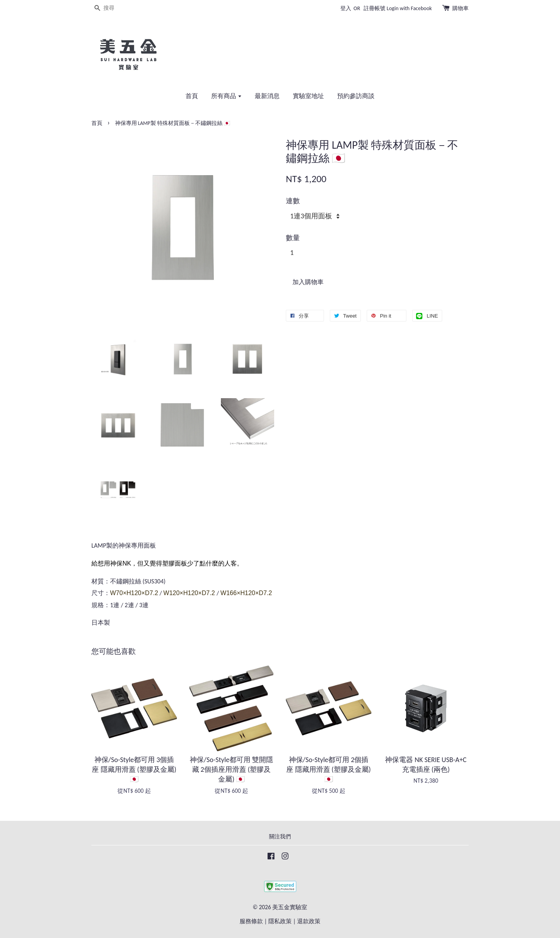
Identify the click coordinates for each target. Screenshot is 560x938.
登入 (346, 8)
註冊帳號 (374, 8)
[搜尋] (115, 8)
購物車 (460, 8)
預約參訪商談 (356, 96)
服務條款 (251, 921)
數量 (293, 238)
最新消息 (267, 96)
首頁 (192, 96)
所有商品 (227, 96)
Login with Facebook (409, 8)
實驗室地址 (308, 96)
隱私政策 (280, 921)
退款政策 (309, 921)
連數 (293, 201)
